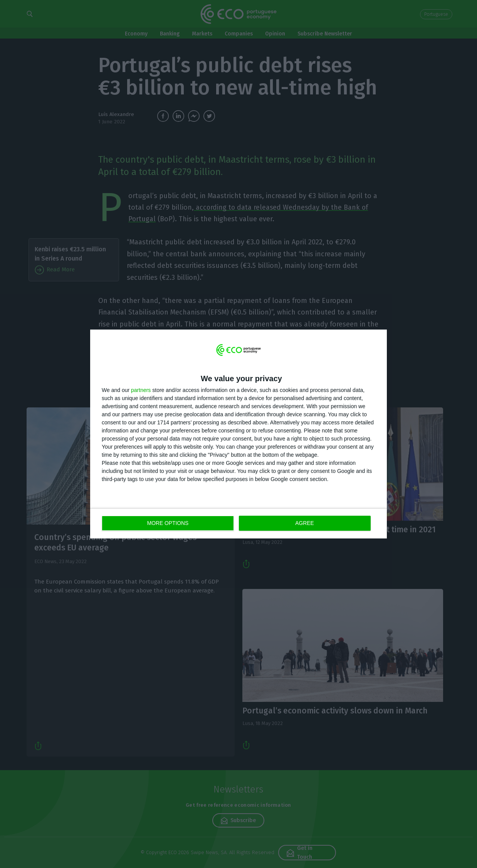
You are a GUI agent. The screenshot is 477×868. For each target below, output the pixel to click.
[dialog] (238, 434)
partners (141, 390)
